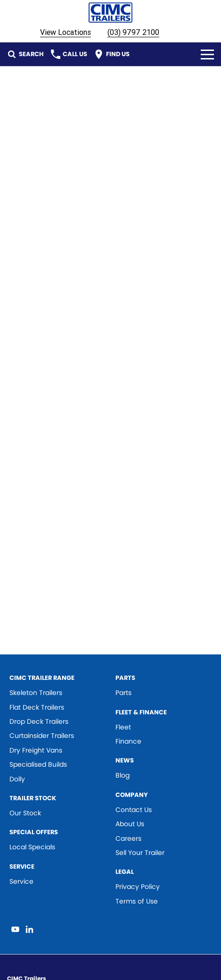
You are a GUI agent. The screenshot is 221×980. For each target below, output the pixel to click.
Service (21, 881)
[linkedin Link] (29, 929)
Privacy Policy (138, 887)
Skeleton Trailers (36, 693)
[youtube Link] (15, 929)
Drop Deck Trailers (39, 721)
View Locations (65, 32)
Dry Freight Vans (36, 750)
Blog (123, 775)
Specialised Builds (38, 764)
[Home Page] (110, 13)
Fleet (123, 727)
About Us (130, 824)
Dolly (17, 779)
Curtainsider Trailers (42, 736)
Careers (128, 838)
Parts (123, 693)
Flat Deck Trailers (37, 707)
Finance (128, 741)
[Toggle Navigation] (207, 54)
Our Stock (25, 813)
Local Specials (32, 847)
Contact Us (134, 810)
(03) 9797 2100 (133, 32)
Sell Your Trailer (140, 853)
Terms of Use (137, 901)
